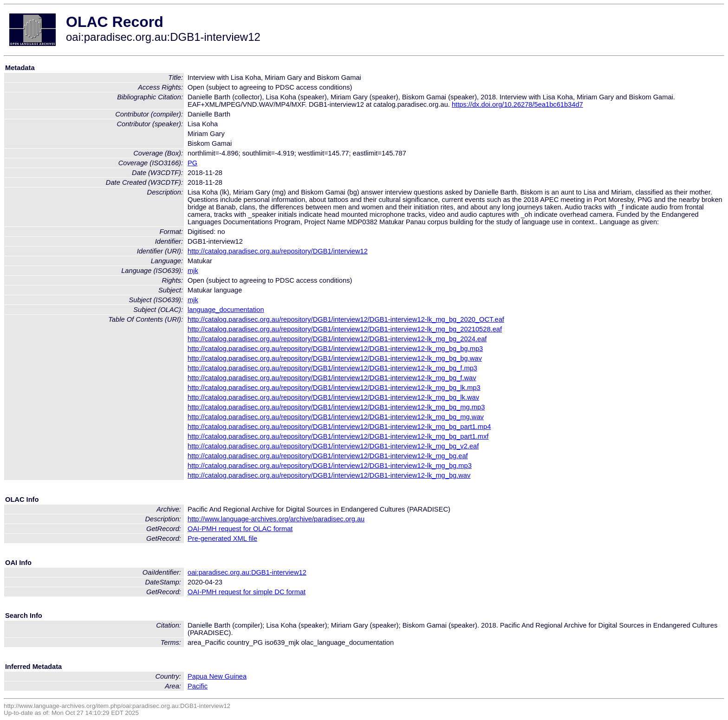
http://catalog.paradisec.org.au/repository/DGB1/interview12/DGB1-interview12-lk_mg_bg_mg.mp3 (336, 407)
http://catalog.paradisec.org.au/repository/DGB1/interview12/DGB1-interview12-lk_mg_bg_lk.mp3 (334, 388)
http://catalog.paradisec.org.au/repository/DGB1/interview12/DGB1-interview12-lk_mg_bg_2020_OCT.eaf (346, 319)
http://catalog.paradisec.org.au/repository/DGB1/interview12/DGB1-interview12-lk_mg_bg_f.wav (332, 378)
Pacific (198, 686)
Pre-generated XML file (222, 538)
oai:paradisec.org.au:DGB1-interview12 (247, 572)
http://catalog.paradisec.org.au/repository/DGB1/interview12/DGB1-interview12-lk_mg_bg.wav (329, 475)
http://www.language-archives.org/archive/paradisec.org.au (276, 519)
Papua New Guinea (217, 676)
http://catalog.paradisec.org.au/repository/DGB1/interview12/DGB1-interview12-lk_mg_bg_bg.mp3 (335, 349)
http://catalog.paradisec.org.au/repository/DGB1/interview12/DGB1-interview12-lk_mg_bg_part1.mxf (338, 436)
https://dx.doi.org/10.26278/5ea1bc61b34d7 (517, 104)
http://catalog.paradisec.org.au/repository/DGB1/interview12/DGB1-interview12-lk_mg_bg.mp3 (330, 466)
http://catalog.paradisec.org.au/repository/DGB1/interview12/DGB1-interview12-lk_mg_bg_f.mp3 (332, 368)
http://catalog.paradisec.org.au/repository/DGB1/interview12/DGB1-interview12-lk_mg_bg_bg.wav (335, 358)
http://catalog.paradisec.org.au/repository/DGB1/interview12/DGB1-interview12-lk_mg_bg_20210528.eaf (345, 329)
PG (192, 163)
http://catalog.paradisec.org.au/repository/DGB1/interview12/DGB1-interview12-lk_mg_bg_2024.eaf (337, 339)
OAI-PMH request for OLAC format (240, 529)
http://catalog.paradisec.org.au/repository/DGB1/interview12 (278, 251)
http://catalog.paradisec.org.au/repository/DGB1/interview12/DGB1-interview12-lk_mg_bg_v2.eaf (333, 446)
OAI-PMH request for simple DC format (247, 592)
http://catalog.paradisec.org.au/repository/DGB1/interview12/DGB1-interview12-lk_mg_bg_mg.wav (336, 417)
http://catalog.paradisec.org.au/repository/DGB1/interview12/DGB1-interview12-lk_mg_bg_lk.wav (333, 397)
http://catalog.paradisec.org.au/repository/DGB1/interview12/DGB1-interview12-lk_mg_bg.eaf (328, 456)
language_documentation (226, 310)
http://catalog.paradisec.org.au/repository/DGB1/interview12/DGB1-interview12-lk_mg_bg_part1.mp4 (339, 427)
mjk (193, 271)
